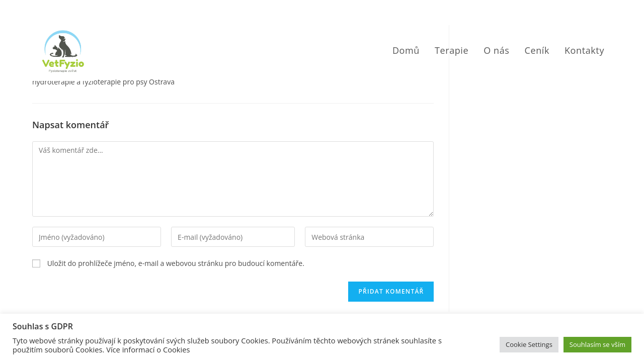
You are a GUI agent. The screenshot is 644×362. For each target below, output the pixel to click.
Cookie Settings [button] (529, 344)
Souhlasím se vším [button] (597, 344)
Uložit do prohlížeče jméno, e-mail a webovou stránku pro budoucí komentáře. (176, 263)
